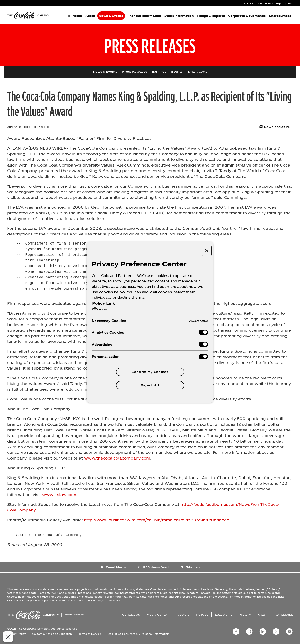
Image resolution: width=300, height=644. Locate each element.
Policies (202, 614)
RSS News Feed (153, 567)
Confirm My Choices (150, 372)
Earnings (159, 71)
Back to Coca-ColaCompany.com (268, 3)
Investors (182, 614)
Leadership (224, 614)
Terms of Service (90, 634)
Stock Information (179, 16)
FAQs (262, 614)
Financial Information (144, 16)
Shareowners (280, 16)
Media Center (157, 614)
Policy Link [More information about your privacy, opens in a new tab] (104, 303)
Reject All (150, 385)
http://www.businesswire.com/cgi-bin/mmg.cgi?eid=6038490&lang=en (157, 520)
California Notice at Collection (52, 634)
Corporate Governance (247, 16)
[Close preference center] (207, 251)
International (283, 614)
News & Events (111, 16)
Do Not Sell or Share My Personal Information (138, 634)
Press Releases (135, 71)
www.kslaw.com (59, 494)
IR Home (75, 16)
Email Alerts (197, 71)
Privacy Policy (16, 634)
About (90, 16)
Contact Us (131, 614)
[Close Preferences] (7, 637)
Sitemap (190, 567)
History (245, 614)
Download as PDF (276, 127)
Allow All (99, 308)
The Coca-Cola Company (34, 629)
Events (177, 71)
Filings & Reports (211, 16)
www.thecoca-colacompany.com (117, 458)
